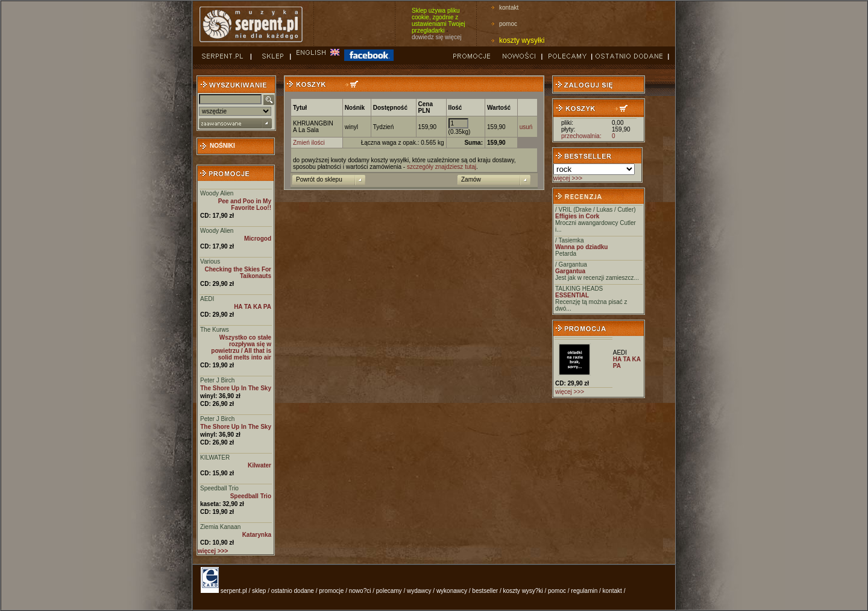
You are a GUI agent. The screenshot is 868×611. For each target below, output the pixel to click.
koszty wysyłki (522, 40)
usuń (526, 127)
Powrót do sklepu (319, 179)
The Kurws (215, 330)
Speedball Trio (219, 488)
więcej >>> (568, 178)
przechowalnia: (581, 136)
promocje (331, 591)
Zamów (471, 179)
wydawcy (419, 591)
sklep (259, 591)
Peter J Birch (217, 380)
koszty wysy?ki (523, 591)
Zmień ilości (309, 143)
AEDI (207, 299)
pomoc (508, 24)
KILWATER (215, 457)
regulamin (584, 591)
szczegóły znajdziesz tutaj (442, 167)
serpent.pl (234, 591)
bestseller (485, 591)
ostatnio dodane (293, 591)
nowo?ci (360, 591)
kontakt (509, 8)
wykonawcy (452, 591)
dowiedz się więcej (437, 37)
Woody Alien (217, 193)
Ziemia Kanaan (220, 527)
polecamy (389, 591)
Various (210, 261)
